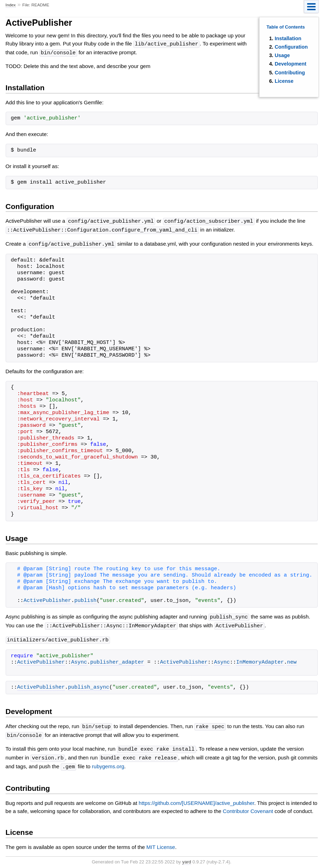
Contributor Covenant (248, 807)
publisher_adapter (117, 660)
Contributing (290, 73)
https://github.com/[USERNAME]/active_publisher (196, 798)
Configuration (291, 47)
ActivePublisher (47, 599)
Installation (288, 38)
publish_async (89, 685)
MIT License (161, 842)
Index (11, 5)
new (292, 660)
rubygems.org (108, 762)
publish (86, 599)
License (284, 81)
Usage (282, 55)
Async (79, 660)
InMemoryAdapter (260, 660)
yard (187, 857)
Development (291, 64)
